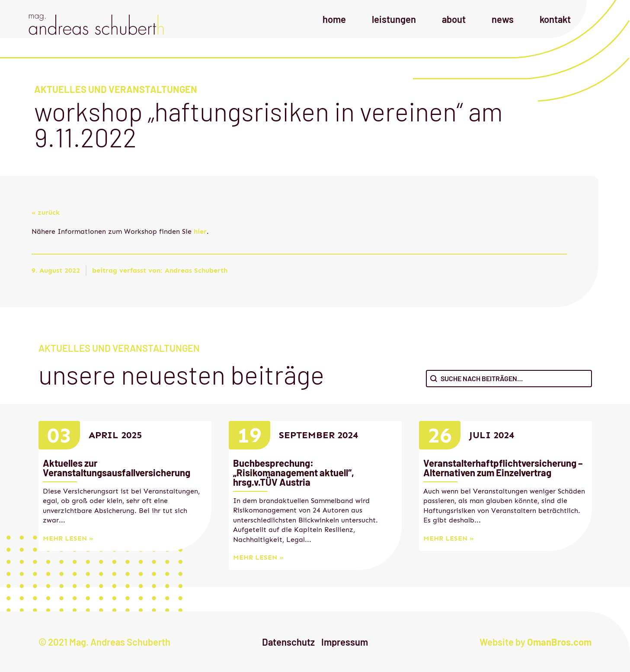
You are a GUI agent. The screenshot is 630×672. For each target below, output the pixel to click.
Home (334, 19)
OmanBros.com (559, 642)
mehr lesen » (68, 538)
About (454, 19)
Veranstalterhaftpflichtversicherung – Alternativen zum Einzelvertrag (503, 468)
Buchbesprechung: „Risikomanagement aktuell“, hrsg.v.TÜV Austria (294, 472)
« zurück (46, 212)
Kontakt (555, 19)
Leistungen (394, 19)
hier (200, 231)
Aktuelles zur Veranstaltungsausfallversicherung (117, 468)
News (503, 19)
